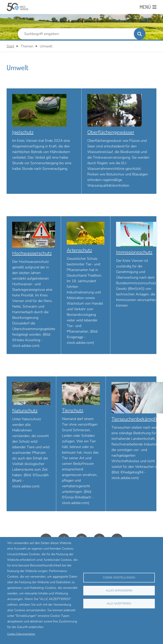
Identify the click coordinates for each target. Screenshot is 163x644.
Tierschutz (73, 410)
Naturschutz (25, 411)
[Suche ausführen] (140, 34)
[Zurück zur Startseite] (17, 7)
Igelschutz (23, 132)
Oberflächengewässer (111, 132)
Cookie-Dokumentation (21, 634)
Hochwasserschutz (32, 253)
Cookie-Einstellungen (119, 577)
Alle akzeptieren (119, 603)
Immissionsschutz (134, 252)
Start (10, 46)
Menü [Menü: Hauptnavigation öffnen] (145, 7)
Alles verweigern (119, 590)
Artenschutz (79, 250)
